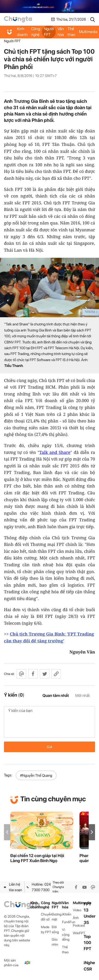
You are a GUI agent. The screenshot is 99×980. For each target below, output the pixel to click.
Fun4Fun (67, 922)
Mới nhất (82, 696)
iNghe (89, 963)
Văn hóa (61, 32)
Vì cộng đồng (66, 935)
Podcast (78, 925)
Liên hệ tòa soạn (13, 887)
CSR (88, 969)
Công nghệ (36, 32)
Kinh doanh (22, 32)
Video (77, 910)
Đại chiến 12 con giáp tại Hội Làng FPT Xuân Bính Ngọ (37, 858)
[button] (92, 832)
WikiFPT (78, 933)
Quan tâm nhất (56, 696)
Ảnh (76, 918)
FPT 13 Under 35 (90, 913)
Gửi (49, 747)
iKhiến (67, 914)
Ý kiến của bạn (49, 722)
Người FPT (49, 32)
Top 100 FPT (88, 943)
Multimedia (78, 903)
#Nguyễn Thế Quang (36, 775)
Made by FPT (46, 930)
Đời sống (55, 930)
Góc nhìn (55, 942)
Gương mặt (57, 917)
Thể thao (71, 32)
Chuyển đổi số (46, 917)
